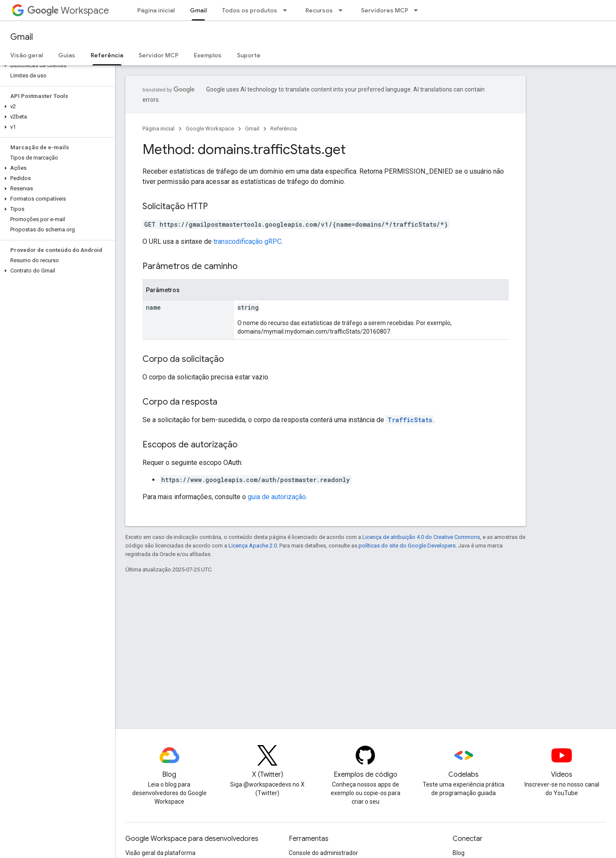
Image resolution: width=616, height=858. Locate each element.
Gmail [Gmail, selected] (198, 10)
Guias (67, 55)
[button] (56, 65)
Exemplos (208, 55)
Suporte (249, 55)
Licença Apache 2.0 (253, 546)
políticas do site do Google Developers (407, 546)
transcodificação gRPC (247, 241)
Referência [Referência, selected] (107, 55)
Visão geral (27, 55)
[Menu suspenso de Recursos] (343, 10)
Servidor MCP (158, 55)
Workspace (68, 10)
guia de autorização (277, 497)
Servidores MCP (385, 10)
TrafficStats (410, 420)
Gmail (22, 37)
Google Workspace (210, 129)
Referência (284, 129)
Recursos (319, 10)
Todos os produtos (250, 10)
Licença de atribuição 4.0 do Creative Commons (421, 537)
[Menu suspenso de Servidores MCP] (418, 10)
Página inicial (156, 10)
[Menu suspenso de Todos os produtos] (287, 10)
